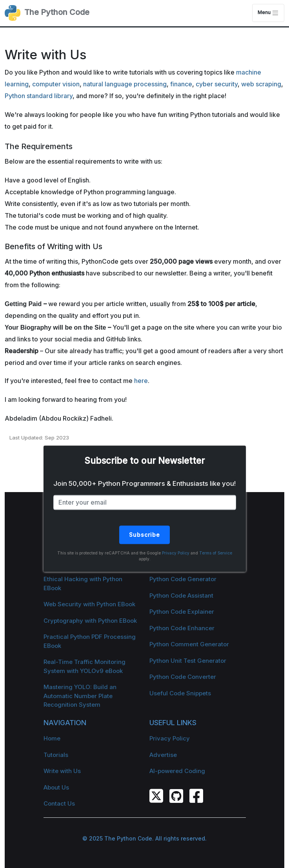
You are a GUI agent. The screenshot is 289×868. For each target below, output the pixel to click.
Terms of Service (216, 553)
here (141, 381)
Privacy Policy (176, 553)
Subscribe (144, 535)
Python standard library (39, 96)
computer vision (56, 84)
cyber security (217, 84)
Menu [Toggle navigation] (268, 13)
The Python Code (47, 13)
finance (181, 84)
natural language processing (125, 84)
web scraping (261, 84)
